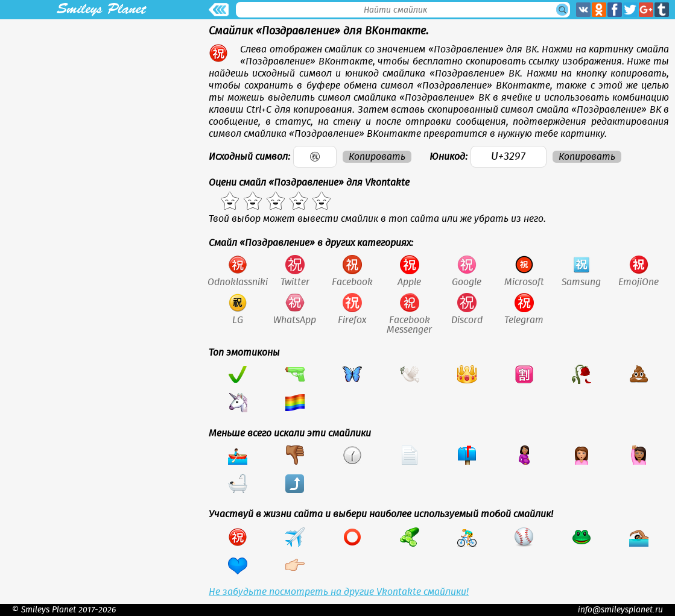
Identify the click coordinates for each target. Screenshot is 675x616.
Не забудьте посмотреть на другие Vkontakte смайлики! (339, 592)
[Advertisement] (101, 104)
